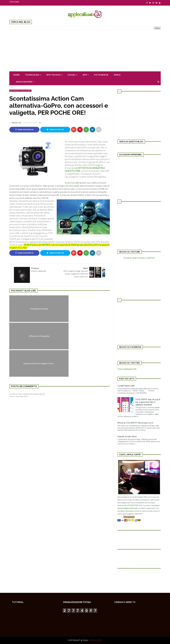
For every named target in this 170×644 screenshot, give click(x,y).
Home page (14, 2)
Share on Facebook (24, 129)
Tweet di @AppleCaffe (127, 369)
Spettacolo (54, 75)
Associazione (25, 82)
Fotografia (101, 75)
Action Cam (70, 183)
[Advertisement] (85, 49)
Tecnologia (33, 75)
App (86, 75)
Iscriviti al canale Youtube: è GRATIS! (139, 258)
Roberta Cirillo (17, 123)
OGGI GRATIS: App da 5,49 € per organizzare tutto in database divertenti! (148, 402)
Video (117, 75)
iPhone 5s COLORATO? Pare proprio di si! (135, 423)
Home (17, 75)
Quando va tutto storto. (127, 437)
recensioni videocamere (20, 91)
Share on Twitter (55, 129)
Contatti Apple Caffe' (126, 386)
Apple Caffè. (95, 640)
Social (73, 75)
